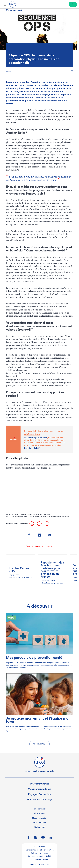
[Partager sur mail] (50, 536)
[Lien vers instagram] (36, 838)
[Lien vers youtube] (43, 838)
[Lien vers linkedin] (50, 838)
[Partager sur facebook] (29, 536)
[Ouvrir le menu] (4, 4)
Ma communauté (14, 10)
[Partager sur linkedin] (39, 536)
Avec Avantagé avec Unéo (36, 438)
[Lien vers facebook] (29, 838)
